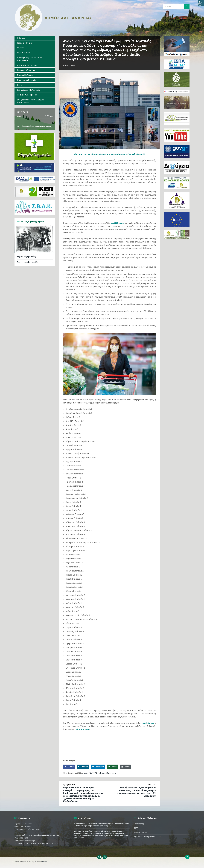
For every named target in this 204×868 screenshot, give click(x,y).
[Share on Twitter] (83, 767)
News (73, 65)
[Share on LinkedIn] (98, 767)
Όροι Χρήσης (139, 824)
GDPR (136, 828)
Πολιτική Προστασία (108, 773)
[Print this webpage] (125, 767)
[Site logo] (54, 30)
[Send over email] (112, 767)
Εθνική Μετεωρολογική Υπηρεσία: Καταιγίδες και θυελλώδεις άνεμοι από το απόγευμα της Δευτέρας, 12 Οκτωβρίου (136, 792)
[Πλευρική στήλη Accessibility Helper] (201, 3)
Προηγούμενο (69, 785)
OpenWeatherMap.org (43, 126)
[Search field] (176, 6)
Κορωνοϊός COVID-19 (91, 773)
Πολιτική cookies (140, 832)
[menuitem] (35, 38)
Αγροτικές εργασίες (26, 257)
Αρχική (66, 65)
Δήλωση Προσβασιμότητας (144, 837)
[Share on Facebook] (69, 767)
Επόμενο (152, 785)
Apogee (44, 862)
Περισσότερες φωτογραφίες (28, 262)
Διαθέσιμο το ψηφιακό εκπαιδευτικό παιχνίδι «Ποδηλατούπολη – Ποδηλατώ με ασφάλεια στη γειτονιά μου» (102, 825)
